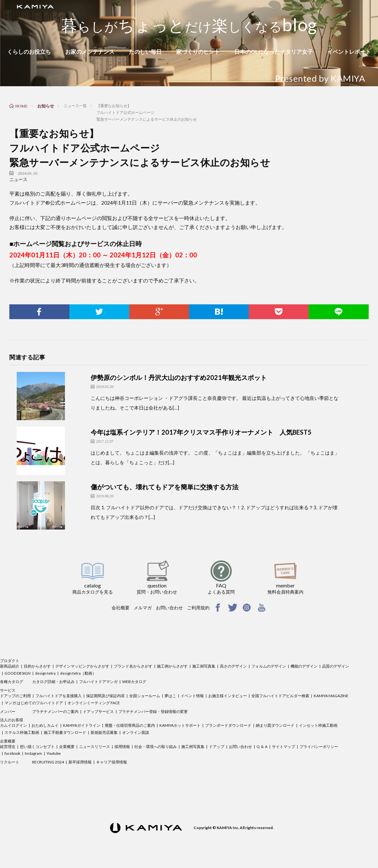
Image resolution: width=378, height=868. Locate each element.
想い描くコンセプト (37, 747)
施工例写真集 (204, 666)
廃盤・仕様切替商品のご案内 (130, 725)
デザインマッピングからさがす (82, 666)
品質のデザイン (336, 666)
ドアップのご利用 (15, 696)
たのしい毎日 (145, 52)
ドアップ (217, 747)
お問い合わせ (169, 608)
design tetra (45, 673)
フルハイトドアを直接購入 (59, 696)
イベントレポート (349, 52)
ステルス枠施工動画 (22, 732)
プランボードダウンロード (228, 725)
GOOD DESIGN (18, 673)
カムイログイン (14, 725)
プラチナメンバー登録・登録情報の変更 (153, 711)
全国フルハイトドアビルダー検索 (280, 696)
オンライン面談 (136, 732)
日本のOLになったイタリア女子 (274, 52)
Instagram (33, 753)
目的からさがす (37, 666)
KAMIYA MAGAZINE (331, 696)
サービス (8, 690)
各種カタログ (12, 682)
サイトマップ (283, 747)
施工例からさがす (172, 666)
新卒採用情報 (80, 762)
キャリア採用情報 (112, 762)
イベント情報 (192, 696)
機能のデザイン (304, 666)
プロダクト (10, 661)
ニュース (18, 180)
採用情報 (122, 747)
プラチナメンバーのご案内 (55, 711)
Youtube (54, 753)
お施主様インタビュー (228, 696)
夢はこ (170, 696)
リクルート (10, 762)
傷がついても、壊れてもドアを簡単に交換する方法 (165, 487)
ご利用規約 (198, 608)
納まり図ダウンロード (275, 725)
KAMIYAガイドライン (82, 725)
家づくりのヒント (198, 52)
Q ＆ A (262, 747)
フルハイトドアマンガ (98, 682)
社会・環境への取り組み (156, 747)
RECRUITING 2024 (48, 762)
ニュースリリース (94, 747)
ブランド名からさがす (133, 666)
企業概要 (8, 741)
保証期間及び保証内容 (105, 696)
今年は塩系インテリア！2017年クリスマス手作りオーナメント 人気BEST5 (201, 432)
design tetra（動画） (78, 673)
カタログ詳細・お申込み (53, 682)
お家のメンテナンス (90, 52)
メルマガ (143, 608)
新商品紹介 (10, 666)
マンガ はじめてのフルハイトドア (34, 703)
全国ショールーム (145, 696)
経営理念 (8, 747)
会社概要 (121, 608)
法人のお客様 (12, 720)
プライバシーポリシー (319, 747)
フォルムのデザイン (269, 666)
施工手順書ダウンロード (65, 732)
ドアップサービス (98, 711)
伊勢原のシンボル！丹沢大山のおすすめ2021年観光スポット (179, 377)
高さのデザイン (233, 666)
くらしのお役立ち (29, 52)
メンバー (8, 711)
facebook (12, 753)
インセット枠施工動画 (318, 725)
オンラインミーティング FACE (94, 703)
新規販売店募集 (104, 732)
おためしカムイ (45, 725)
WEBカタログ (134, 682)
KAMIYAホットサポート (180, 725)
